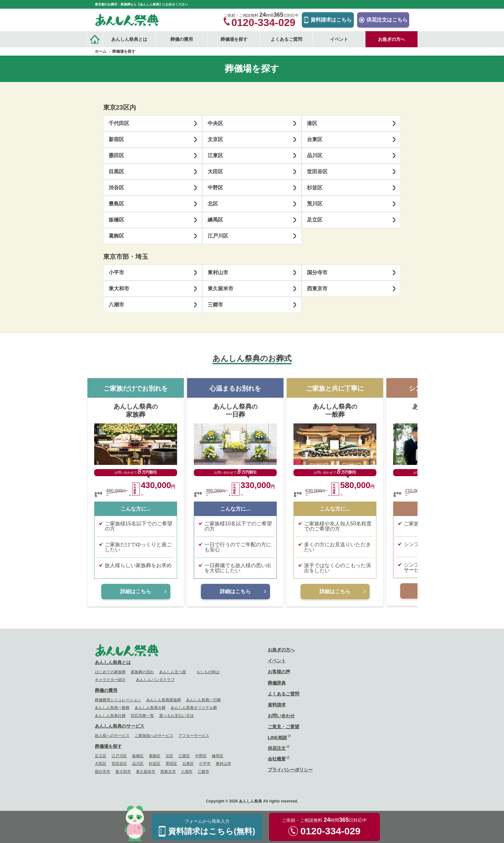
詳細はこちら (136, 591)
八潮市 (116, 305)
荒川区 (315, 204)
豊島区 (116, 204)
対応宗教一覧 (142, 716)
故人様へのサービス (112, 736)
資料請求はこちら (331, 20)
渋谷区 (116, 188)
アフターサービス (194, 736)
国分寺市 (317, 272)
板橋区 (116, 220)
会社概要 (277, 759)
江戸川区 (218, 236)
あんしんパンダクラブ (155, 680)
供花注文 (277, 748)
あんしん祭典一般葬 (112, 708)
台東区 (315, 139)
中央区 (215, 123)
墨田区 (116, 155)
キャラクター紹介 (110, 680)
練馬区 (215, 220)
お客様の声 (279, 672)
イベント (339, 39)
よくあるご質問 (286, 39)
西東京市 (317, 289)
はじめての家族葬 (110, 672)
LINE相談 (277, 738)
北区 (213, 204)
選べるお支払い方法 (176, 716)
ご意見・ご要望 (283, 727)
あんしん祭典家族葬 (164, 700)
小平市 (116, 272)
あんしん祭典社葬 (110, 716)
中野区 (215, 188)
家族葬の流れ (142, 672)
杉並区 (315, 188)
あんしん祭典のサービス (120, 726)
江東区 (215, 155)
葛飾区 (116, 236)
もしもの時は (208, 672)
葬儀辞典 (277, 683)
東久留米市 (221, 289)
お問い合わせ (281, 716)
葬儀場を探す (108, 746)
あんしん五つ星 (173, 672)
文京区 (215, 139)
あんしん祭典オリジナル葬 (194, 708)
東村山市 (218, 272)
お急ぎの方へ (392, 39)
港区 (312, 123)
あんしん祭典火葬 (150, 708)
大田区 (215, 172)
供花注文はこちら (387, 20)
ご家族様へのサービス (154, 736)
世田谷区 (317, 172)
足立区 (315, 220)
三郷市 (215, 305)
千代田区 (119, 123)
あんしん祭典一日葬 (203, 700)
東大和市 (119, 289)
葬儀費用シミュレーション (118, 700)
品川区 (315, 155)
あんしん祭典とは (113, 662)
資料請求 (277, 705)
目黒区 (116, 172)
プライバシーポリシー (290, 770)
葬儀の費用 (106, 690)
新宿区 (116, 139)
